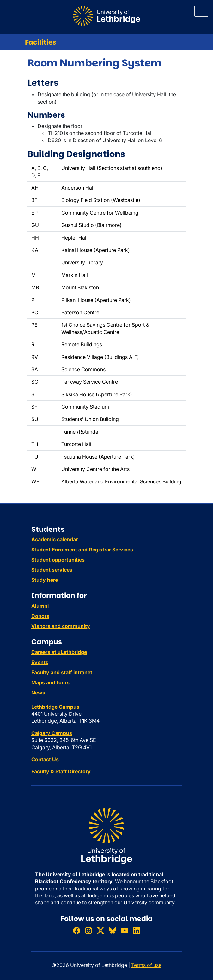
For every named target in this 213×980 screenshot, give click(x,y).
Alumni (40, 606)
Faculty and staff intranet (62, 672)
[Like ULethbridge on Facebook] (76, 930)
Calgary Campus (52, 733)
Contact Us (45, 759)
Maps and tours (50, 682)
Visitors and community (61, 626)
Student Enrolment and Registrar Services (82, 550)
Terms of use (146, 965)
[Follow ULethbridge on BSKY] (113, 930)
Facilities (41, 42)
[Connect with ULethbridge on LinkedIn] (137, 930)
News (38, 693)
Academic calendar (55, 539)
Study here (45, 580)
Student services (52, 570)
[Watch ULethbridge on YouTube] (125, 930)
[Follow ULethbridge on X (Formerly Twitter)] (100, 930)
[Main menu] (201, 11)
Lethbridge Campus (55, 707)
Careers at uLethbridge (59, 652)
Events (40, 662)
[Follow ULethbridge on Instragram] (88, 930)
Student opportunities (58, 560)
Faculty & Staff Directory (61, 771)
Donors (40, 616)
